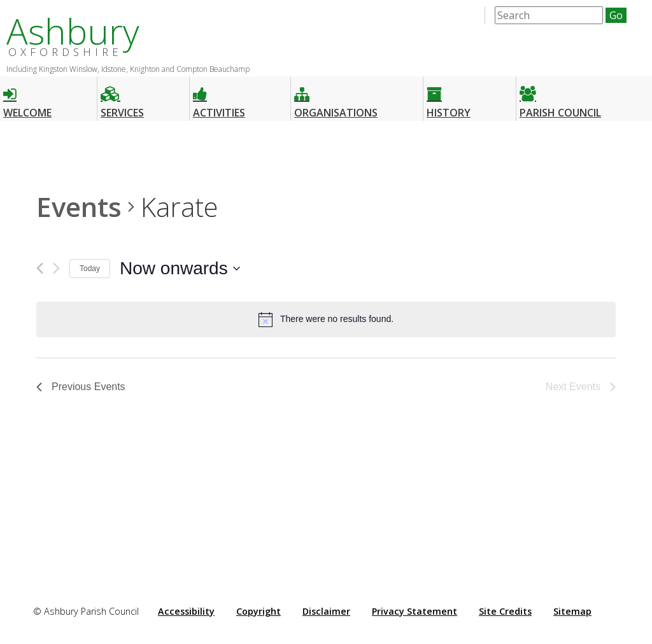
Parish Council (560, 97)
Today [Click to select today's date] (90, 269)
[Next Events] (56, 268)
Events (79, 206)
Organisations (336, 97)
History (449, 97)
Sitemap (572, 611)
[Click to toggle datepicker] (180, 269)
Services (122, 97)
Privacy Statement (415, 611)
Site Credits (505, 611)
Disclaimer (326, 611)
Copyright (259, 611)
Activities (219, 97)
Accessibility (186, 611)
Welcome (27, 97)
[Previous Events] (40, 268)
